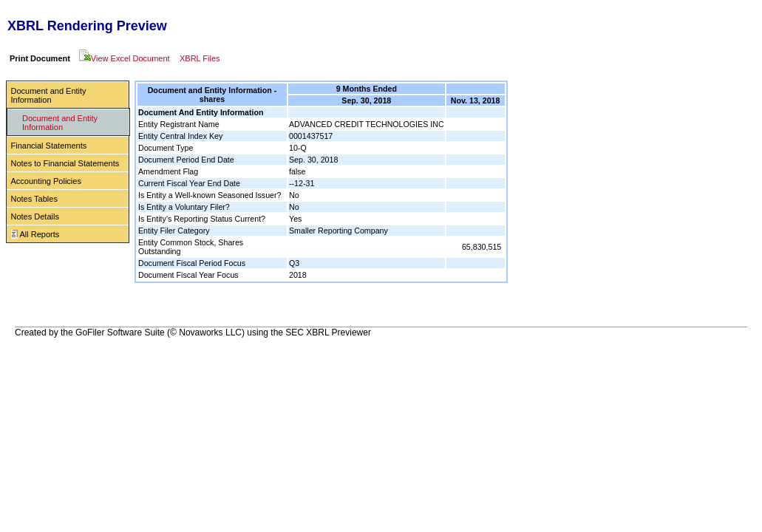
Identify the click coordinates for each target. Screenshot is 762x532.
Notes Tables (34, 199)
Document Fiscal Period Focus (192, 263)
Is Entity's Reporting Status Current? (202, 219)
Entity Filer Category (174, 231)
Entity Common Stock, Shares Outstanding (191, 247)
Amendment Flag (168, 171)
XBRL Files (200, 58)
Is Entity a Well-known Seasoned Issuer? (210, 195)
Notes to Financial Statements (65, 163)
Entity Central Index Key (180, 136)
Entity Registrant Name (179, 124)
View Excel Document (125, 58)
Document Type (166, 148)
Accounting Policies (46, 181)
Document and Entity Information (49, 95)
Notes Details (35, 216)
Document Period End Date (186, 160)
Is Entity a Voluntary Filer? (184, 207)
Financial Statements (49, 146)
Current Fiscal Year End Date (189, 183)
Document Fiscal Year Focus (188, 275)
